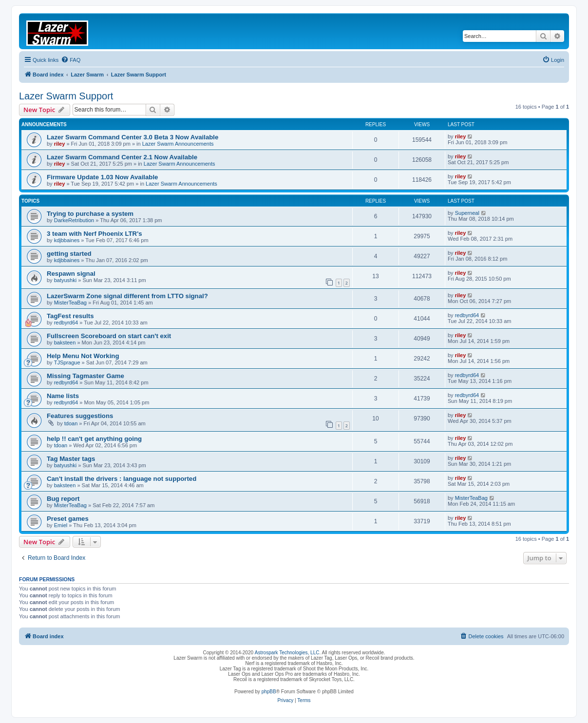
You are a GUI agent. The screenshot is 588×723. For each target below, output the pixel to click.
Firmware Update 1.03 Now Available (102, 177)
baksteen (65, 342)
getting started (69, 254)
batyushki (65, 280)
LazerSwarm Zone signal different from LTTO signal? (127, 296)
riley (60, 144)
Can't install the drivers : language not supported (122, 479)
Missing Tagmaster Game (85, 376)
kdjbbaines (67, 240)
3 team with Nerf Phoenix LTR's (95, 234)
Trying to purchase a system (90, 214)
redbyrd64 (66, 323)
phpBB (269, 692)
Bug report (63, 499)
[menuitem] (71, 60)
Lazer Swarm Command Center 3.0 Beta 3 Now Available (133, 137)
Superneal (467, 213)
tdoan (71, 423)
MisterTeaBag (70, 303)
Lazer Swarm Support (66, 96)
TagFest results (70, 316)
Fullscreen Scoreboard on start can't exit (109, 336)
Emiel (61, 525)
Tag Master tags (71, 459)
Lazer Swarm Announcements (178, 144)
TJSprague (67, 362)
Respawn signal (71, 274)
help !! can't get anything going (94, 439)
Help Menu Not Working (83, 356)
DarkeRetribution (74, 220)
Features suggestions (80, 416)
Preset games (68, 519)
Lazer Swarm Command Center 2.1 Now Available (122, 157)
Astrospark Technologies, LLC (287, 653)
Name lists (63, 396)
